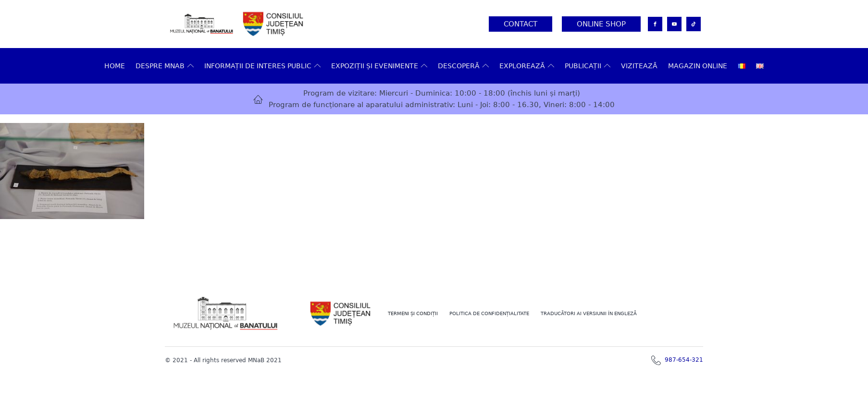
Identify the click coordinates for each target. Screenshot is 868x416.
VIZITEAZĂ (639, 66)
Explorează (527, 66)
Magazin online (698, 66)
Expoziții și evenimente (379, 66)
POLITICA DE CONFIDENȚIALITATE (489, 313)
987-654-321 (684, 360)
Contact (521, 24)
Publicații (588, 66)
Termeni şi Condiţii (413, 313)
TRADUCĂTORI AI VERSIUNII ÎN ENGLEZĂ (589, 313)
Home (115, 66)
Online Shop (601, 24)
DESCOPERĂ (463, 66)
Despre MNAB (165, 66)
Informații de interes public (262, 66)
